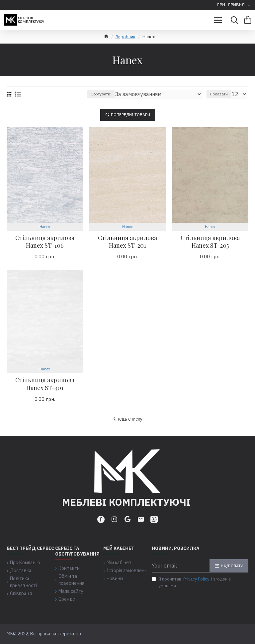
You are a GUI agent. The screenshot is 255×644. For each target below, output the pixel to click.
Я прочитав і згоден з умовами (191, 582)
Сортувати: (101, 94)
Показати (219, 94)
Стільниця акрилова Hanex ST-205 (210, 242)
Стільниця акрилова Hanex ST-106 (45, 242)
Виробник (126, 37)
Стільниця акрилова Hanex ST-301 (45, 384)
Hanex (45, 227)
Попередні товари (130, 115)
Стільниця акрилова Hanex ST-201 (127, 242)
